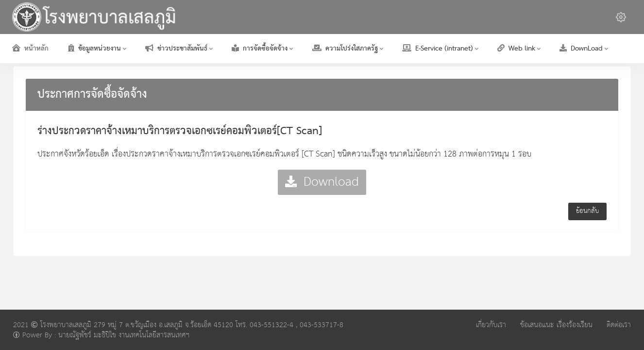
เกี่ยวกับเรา (491, 325)
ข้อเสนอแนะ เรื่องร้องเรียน (556, 325)
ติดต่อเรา (619, 325)
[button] (621, 17)
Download (322, 182)
